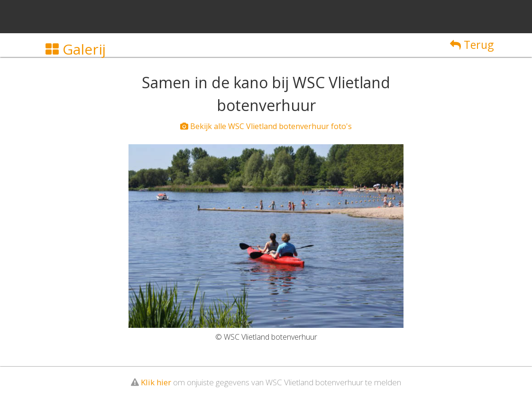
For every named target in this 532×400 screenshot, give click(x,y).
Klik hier (156, 382)
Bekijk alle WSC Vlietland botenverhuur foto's (266, 126)
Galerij (76, 49)
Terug (472, 45)
